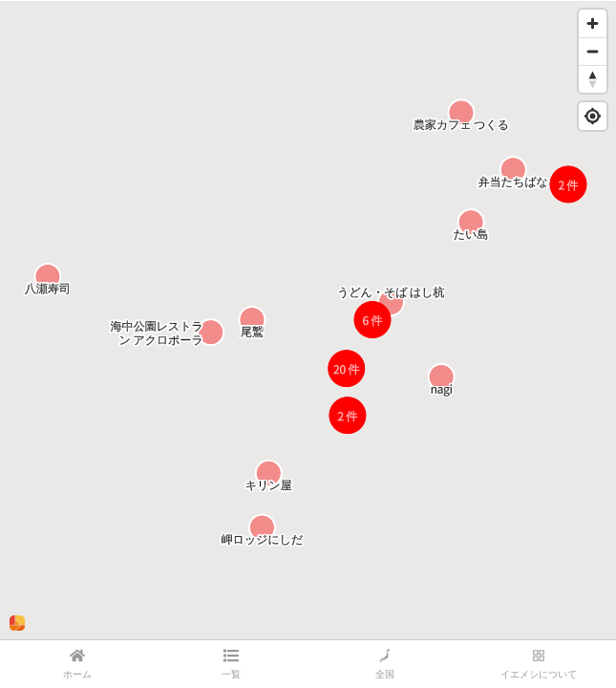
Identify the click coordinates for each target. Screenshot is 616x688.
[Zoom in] (593, 23)
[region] (308, 320)
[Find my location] (593, 116)
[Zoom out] (593, 51)
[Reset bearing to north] (593, 79)
